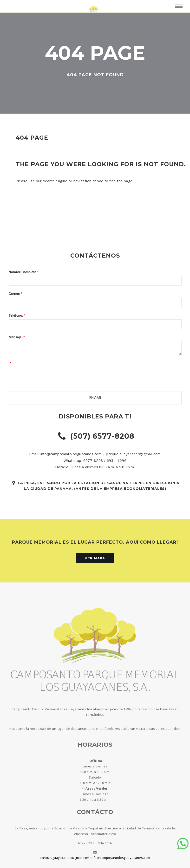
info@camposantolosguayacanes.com (120, 858)
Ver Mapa (95, 558)
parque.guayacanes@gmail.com (65, 858)
